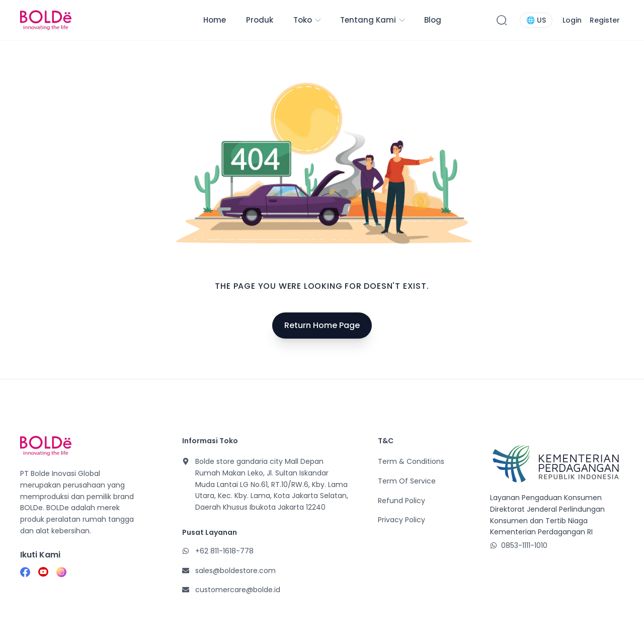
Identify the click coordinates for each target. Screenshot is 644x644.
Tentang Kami (373, 20)
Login (572, 20)
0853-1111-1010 (524, 545)
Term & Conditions (411, 461)
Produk (260, 20)
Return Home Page (322, 325)
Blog (433, 20)
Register (605, 20)
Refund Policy (401, 501)
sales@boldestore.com (235, 571)
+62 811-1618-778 (224, 551)
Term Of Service (407, 481)
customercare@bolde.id (238, 590)
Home (215, 20)
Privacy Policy (401, 520)
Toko (308, 20)
